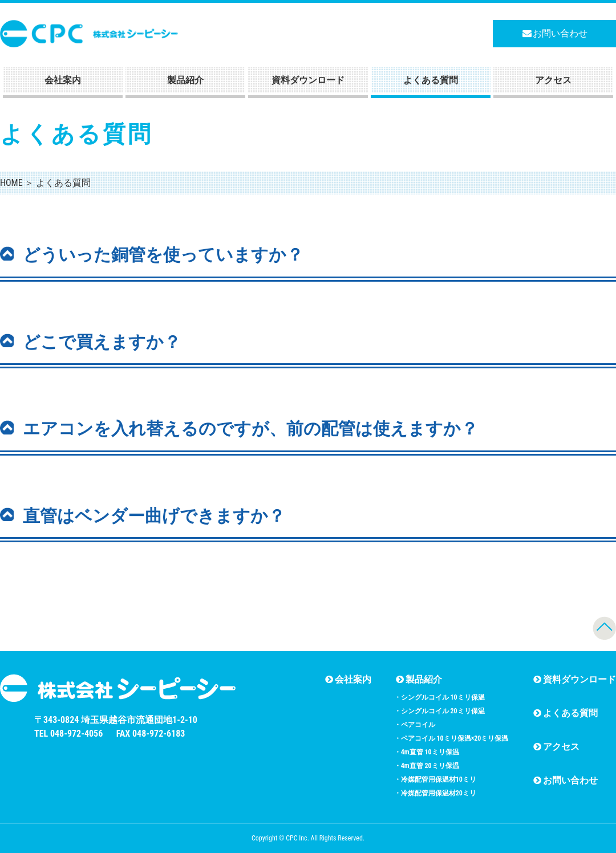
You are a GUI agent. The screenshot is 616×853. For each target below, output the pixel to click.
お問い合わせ (555, 33)
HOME (11, 183)
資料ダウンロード (308, 80)
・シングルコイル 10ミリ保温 (439, 697)
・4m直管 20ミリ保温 (427, 766)
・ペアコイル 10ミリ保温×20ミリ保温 (451, 738)
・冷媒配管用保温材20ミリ (435, 793)
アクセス (553, 80)
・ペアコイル (415, 725)
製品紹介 (185, 80)
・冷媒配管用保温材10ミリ (435, 779)
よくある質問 (431, 80)
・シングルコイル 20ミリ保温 (439, 711)
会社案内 (63, 80)
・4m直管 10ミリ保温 (427, 752)
